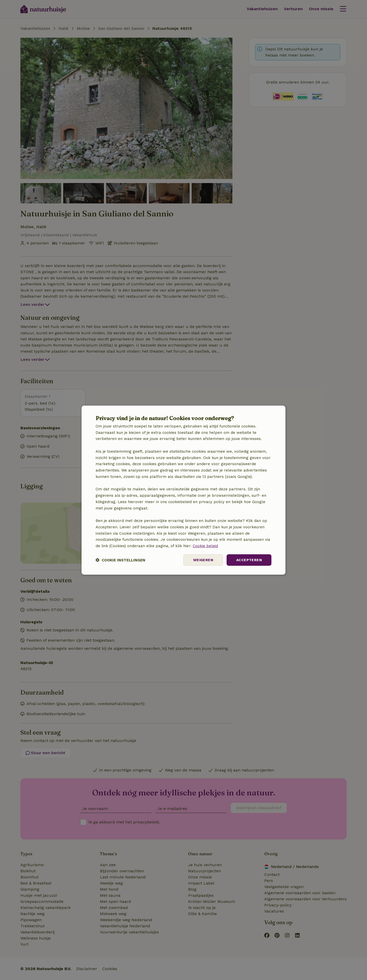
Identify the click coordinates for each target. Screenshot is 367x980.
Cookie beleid (205, 546)
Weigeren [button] (203, 560)
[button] (120, 560)
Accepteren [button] (249, 560)
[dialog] (183, 490)
